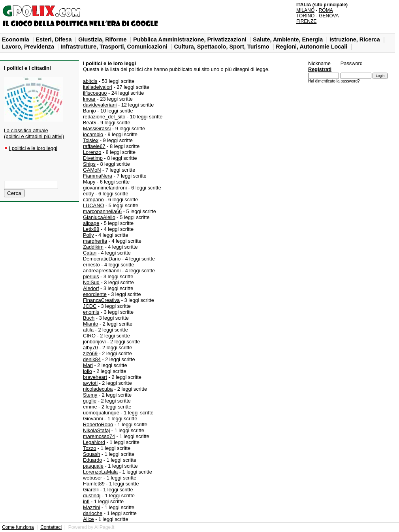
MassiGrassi (97, 128)
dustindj (92, 495)
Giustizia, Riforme (103, 39)
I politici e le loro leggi (33, 148)
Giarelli (91, 490)
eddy (88, 194)
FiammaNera (98, 176)
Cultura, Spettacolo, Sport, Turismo (222, 47)
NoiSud (91, 282)
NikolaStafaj (96, 430)
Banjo (89, 111)
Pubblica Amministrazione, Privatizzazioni (191, 39)
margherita (95, 241)
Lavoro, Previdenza (29, 47)
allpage (91, 223)
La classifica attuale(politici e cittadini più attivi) (34, 133)
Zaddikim (93, 247)
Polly (88, 235)
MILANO (305, 10)
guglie (90, 401)
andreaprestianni (102, 271)
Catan (90, 253)
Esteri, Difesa (54, 39)
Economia (16, 39)
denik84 (92, 359)
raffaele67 (94, 146)
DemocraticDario (102, 259)
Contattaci (51, 527)
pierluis (91, 276)
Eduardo (92, 460)
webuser (92, 478)
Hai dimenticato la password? (334, 81)
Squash (91, 454)
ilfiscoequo (95, 93)
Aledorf (91, 288)
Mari (88, 365)
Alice (88, 519)
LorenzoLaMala (100, 472)
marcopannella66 (102, 211)
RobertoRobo (98, 424)
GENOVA (329, 16)
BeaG (89, 123)
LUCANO (93, 205)
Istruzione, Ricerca (356, 39)
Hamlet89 (94, 484)
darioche (93, 513)
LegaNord (94, 442)
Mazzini (91, 507)
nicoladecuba (98, 389)
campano (93, 199)
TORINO (305, 16)
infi (86, 501)
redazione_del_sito (104, 117)
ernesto (91, 265)
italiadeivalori (98, 87)
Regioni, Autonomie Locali (312, 47)
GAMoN (92, 170)
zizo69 (90, 353)
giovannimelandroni (105, 188)
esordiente (95, 294)
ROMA (326, 10)
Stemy (90, 395)
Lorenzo (92, 152)
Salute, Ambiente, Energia (289, 39)
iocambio (93, 134)
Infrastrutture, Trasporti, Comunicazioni (115, 47)
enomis (91, 312)
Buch (89, 318)
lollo (88, 371)
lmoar (89, 99)
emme (90, 407)
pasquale (93, 466)
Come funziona (18, 527)
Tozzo (89, 448)
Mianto (90, 324)
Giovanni (93, 419)
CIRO (89, 336)
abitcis (90, 81)
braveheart (95, 377)
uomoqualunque (101, 413)
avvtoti (90, 383)
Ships (89, 164)
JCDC (90, 306)
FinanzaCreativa (101, 300)
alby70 (90, 347)
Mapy (89, 182)
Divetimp (93, 158)
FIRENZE (306, 21)
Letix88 (91, 229)
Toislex (91, 140)
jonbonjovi (94, 342)
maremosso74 (99, 436)
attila (88, 330)
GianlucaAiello (99, 217)
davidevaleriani (100, 105)
